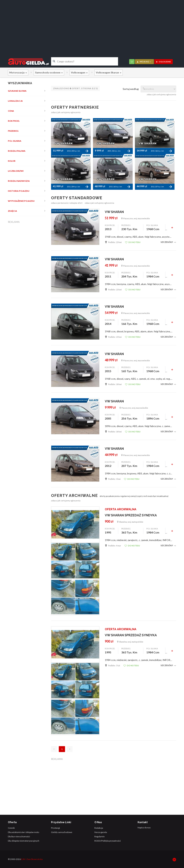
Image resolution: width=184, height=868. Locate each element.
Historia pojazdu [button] (19, 191)
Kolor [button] (12, 161)
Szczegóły (168, 242)
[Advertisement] (92, 26)
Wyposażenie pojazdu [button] (21, 201)
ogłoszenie (163, 62)
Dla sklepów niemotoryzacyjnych (24, 841)
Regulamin (100, 836)
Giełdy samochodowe (62, 832)
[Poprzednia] (54, 749)
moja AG (144, 62)
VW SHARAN (114, 212)
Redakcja (99, 828)
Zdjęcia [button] (12, 211)
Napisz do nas (144, 828)
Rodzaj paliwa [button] (17, 151)
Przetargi (55, 828)
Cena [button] (11, 111)
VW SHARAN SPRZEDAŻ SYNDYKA (131, 515)
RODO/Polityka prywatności (108, 841)
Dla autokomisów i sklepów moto (23, 832)
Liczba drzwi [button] (16, 171)
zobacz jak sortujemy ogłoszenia (161, 94)
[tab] (27, 91)
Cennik (11, 828)
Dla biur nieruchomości (19, 836)
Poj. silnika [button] (15, 141)
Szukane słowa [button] (17, 91)
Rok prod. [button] (14, 121)
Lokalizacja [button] (15, 101)
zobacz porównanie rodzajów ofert (67, 203)
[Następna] (70, 749)
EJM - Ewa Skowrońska (32, 859)
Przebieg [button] (13, 131)
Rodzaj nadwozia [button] (19, 181)
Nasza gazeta (101, 832)
